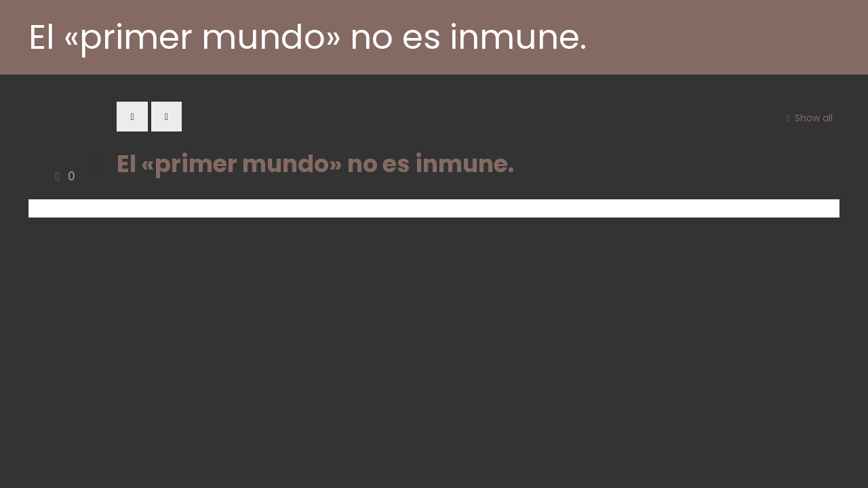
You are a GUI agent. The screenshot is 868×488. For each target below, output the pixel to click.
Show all (807, 118)
